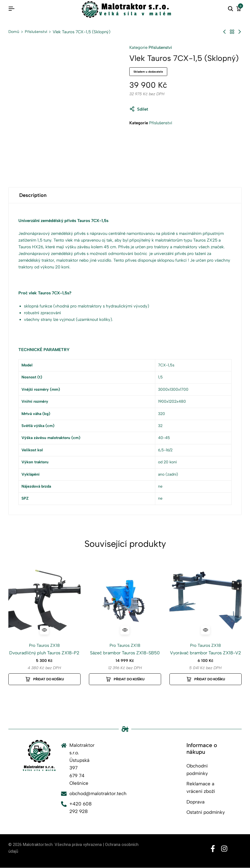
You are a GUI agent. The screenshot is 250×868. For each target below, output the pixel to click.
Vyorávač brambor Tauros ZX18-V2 (206, 653)
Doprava (196, 802)
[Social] (213, 849)
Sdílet (139, 109)
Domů (14, 32)
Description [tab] (33, 195)
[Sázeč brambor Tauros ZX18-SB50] (125, 601)
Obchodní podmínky (197, 770)
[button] (44, 679)
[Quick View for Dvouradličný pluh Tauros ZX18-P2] (44, 630)
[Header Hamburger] (11, 9)
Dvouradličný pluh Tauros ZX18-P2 (44, 653)
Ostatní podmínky (206, 812)
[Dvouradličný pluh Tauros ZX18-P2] (44, 601)
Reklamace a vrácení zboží (201, 787)
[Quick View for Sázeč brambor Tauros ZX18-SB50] (125, 630)
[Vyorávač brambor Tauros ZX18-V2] (206, 601)
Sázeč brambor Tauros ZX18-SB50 (125, 653)
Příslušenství (36, 32)
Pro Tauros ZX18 (44, 645)
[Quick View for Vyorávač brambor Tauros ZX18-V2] (205, 630)
